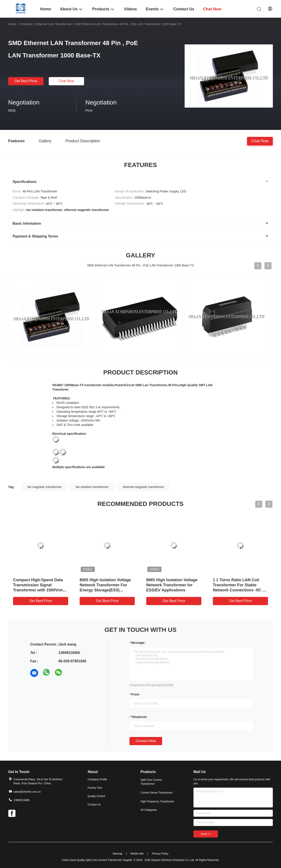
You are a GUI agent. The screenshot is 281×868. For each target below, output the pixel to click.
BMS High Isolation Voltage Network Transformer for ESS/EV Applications (172, 585)
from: (136, 694)
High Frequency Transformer (157, 802)
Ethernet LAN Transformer (53, 24)
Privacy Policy (160, 854)
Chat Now (66, 81)
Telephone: (139, 717)
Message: (138, 643)
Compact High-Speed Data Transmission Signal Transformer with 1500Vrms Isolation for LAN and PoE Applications (39, 590)
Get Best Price (26, 81)
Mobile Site (137, 854)
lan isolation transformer (92, 487)
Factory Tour (95, 788)
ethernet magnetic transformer (143, 487)
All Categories (149, 810)
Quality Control (96, 796)
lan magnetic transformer (44, 487)
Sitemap (117, 854)
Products (26, 24)
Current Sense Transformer (156, 793)
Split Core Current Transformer (151, 782)
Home (12, 24)
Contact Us (94, 805)
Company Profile (97, 779)
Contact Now (146, 741)
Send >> (206, 834)
